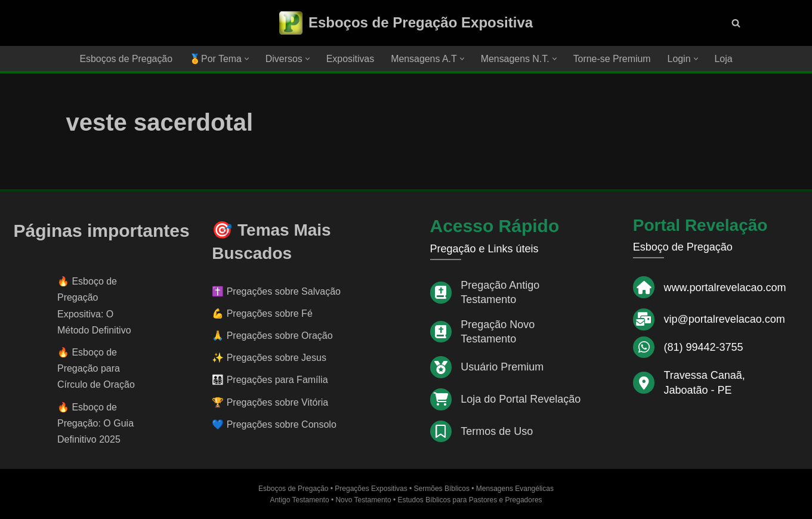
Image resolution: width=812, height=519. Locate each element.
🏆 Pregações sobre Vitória (270, 402)
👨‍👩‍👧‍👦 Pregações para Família (270, 380)
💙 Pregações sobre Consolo (274, 424)
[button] (246, 59)
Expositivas (350, 59)
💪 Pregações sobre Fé (262, 313)
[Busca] (736, 23)
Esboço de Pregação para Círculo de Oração (96, 368)
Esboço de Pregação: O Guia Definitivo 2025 (95, 423)
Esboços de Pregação (125, 59)
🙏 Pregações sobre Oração (272, 336)
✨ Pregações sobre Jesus (269, 358)
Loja (725, 59)
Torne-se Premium (613, 59)
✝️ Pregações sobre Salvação (276, 291)
